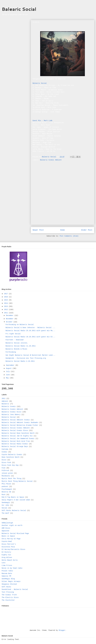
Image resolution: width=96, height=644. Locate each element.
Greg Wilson (7, 557)
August (9, 368)
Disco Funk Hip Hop (10, 465)
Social (4, 508)
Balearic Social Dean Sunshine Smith (18, 433)
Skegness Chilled (9, 584)
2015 (6, 300)
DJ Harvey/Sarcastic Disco (13, 549)
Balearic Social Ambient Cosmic (16, 420)
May (8, 378)
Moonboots (6, 476)
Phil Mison (6, 484)
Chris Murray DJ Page (11, 539)
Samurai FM (6, 576)
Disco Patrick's (9, 544)
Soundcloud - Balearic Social (15, 589)
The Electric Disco (10, 597)
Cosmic (4, 452)
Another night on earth (12, 525)
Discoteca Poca (8, 547)
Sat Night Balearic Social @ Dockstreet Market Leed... (30, 355)
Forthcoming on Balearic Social (20, 325)
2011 (6, 313)
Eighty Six (6, 555)
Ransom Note (7, 574)
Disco (4, 460)
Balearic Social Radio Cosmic (15, 444)
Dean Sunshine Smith (11, 457)
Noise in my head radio (12, 568)
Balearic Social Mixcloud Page (15, 533)
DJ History (6, 552)
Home (63, 230)
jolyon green (7, 473)
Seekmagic (6, 503)
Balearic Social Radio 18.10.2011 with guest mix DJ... (30, 337)
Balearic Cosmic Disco (11, 412)
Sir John (5, 505)
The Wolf (5, 513)
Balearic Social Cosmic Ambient (16, 428)
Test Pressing (8, 592)
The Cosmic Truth (9, 595)
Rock (4, 495)
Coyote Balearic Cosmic (12, 455)
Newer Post (38, 230)
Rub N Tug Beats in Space (13, 497)
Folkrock (5, 471)
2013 (6, 306)
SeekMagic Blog (8, 579)
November (10, 319)
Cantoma (5, 449)
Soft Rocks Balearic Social (14, 511)
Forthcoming (11, 352)
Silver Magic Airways (11, 581)
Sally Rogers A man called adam (16, 500)
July (8, 372)
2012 (6, 310)
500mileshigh (7, 523)
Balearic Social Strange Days (15, 447)
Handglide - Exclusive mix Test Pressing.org (26, 358)
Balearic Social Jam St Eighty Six (17, 436)
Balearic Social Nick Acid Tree (16, 441)
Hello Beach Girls (10, 560)
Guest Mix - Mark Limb (42, 121)
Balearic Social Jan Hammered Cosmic (18, 439)
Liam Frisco (7, 565)
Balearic (5, 404)
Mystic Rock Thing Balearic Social (17, 481)
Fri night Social (13, 334)
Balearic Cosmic (9, 407)
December (10, 315)
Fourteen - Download (15, 340)
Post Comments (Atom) (69, 236)
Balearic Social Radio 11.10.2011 (21, 346)
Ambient (5, 401)
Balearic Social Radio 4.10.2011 (20, 361)
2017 (6, 294)
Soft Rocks (6, 587)
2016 (6, 297)
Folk (4, 468)
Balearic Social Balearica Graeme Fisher (20, 425)
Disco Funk (6, 463)
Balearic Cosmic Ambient (51, 160)
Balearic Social (19, 9)
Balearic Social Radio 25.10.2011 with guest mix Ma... (30, 331)
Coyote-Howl (7, 541)
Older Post (87, 230)
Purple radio (7, 571)
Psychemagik (7, 489)
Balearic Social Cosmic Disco (15, 430)
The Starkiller (8, 600)
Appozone (5, 531)
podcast (5, 487)
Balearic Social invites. (17, 343)
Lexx (4, 563)
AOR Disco (6, 528)
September (11, 365)
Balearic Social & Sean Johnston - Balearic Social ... (30, 328)
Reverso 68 (6, 492)
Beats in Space (8, 536)
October (10, 322)
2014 (6, 303)
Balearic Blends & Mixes (16, 349)
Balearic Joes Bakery (11, 415)
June (8, 375)
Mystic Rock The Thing (11, 479)
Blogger (62, 630)
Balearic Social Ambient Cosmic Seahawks (20, 423)
